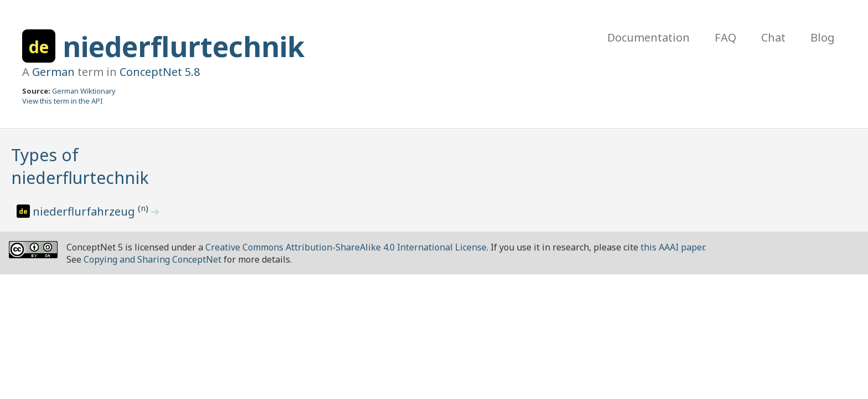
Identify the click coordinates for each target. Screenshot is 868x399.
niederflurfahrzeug (85, 211)
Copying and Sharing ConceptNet (153, 259)
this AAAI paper (672, 247)
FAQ (725, 37)
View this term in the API (63, 101)
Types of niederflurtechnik (80, 166)
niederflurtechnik (184, 47)
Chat (773, 37)
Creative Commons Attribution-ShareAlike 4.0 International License (346, 247)
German (53, 72)
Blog (823, 37)
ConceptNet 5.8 (160, 72)
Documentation (649, 37)
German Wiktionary (84, 91)
